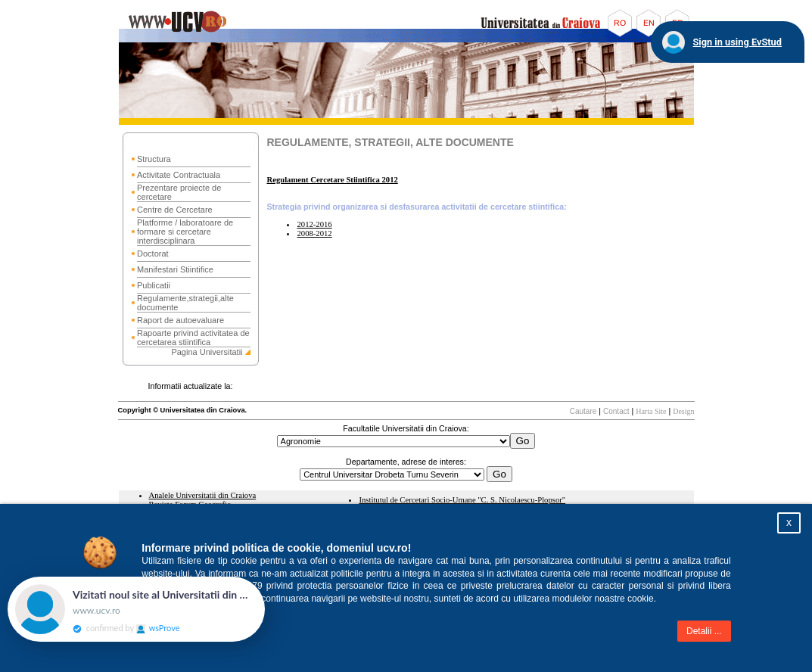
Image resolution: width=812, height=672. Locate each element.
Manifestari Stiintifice (175, 269)
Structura (154, 159)
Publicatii (154, 285)
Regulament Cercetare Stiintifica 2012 (332, 180)
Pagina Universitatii (207, 352)
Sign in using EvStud (737, 42)
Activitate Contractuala (179, 175)
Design (683, 411)
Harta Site (651, 411)
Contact (616, 411)
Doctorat (153, 254)
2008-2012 (314, 233)
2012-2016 (314, 224)
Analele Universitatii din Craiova (203, 495)
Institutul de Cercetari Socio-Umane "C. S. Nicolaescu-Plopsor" (462, 500)
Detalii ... (704, 631)
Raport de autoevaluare (180, 320)
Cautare (583, 411)
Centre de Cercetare (175, 210)
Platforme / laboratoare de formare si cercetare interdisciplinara (185, 232)
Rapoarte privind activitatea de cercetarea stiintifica (193, 338)
